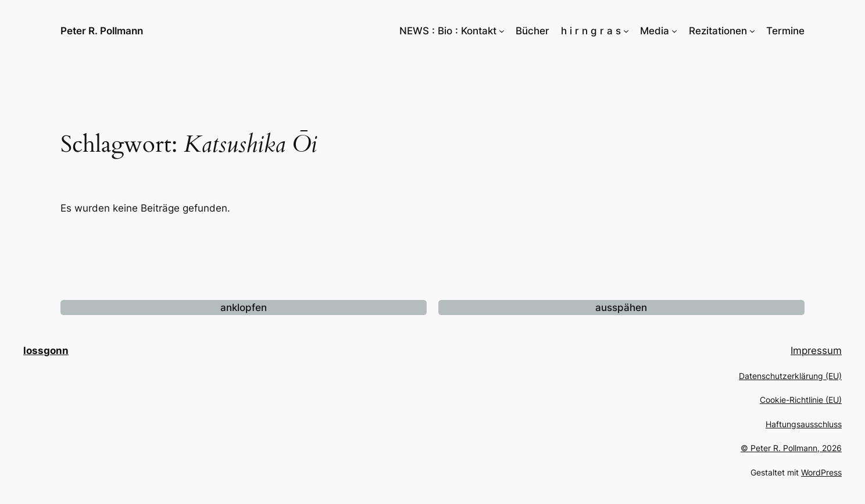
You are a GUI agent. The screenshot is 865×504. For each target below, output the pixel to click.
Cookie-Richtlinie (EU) (801, 400)
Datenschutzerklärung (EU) (790, 376)
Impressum (816, 351)
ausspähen (621, 308)
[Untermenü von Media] (674, 31)
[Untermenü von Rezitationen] (752, 31)
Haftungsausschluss (804, 424)
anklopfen (244, 308)
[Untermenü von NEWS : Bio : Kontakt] (502, 31)
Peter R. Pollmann (102, 31)
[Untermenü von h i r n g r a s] (626, 31)
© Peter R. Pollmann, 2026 (791, 448)
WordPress (821, 472)
